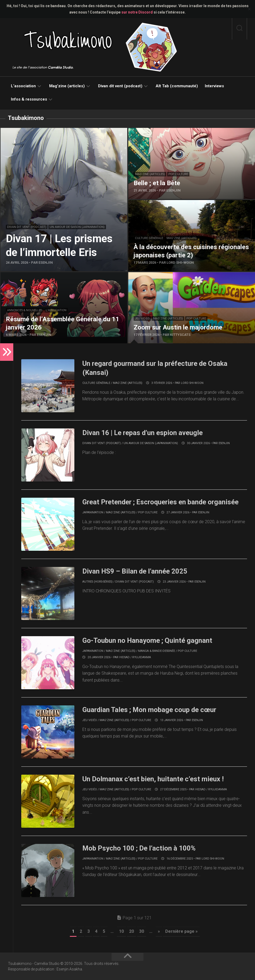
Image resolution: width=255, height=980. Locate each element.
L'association (56, 310)
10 (121, 931)
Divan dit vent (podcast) (120, 86)
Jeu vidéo (142, 318)
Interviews (214, 86)
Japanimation (93, 512)
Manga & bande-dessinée (157, 651)
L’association (23, 86)
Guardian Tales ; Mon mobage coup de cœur (150, 710)
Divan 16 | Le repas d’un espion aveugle (143, 433)
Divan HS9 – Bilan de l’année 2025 (135, 571)
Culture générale (149, 238)
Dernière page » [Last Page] (181, 931)
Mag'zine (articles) (150, 174)
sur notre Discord (137, 12)
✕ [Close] (249, 9)
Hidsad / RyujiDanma (135, 657)
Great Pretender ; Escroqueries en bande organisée (162, 502)
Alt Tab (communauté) (177, 86)
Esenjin (224, 443)
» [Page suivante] (159, 931)
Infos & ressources (29, 99)
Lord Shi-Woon (192, 383)
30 (142, 931)
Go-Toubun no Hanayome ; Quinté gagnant (148, 640)
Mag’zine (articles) (67, 86)
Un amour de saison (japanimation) (77, 227)
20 (131, 931)
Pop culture (178, 174)
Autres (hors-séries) (97, 582)
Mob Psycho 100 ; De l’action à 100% (139, 848)
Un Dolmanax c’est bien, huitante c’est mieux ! (153, 779)
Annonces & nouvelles (25, 310)
